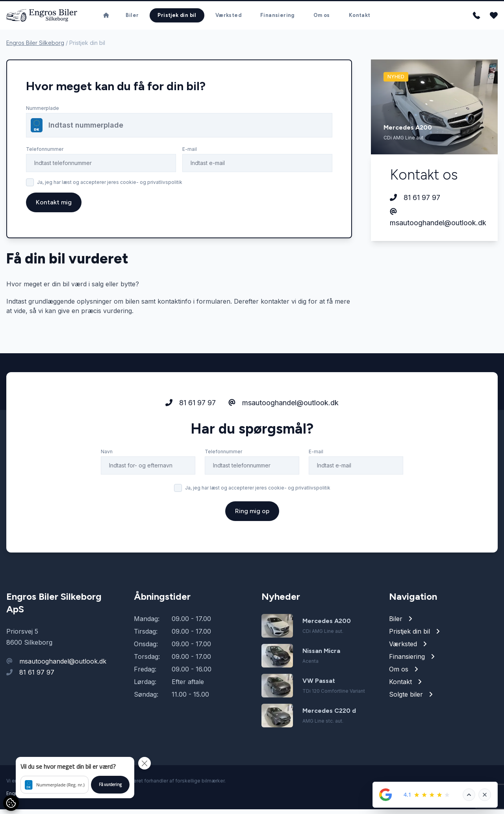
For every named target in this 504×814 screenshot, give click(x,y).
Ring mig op (252, 546)
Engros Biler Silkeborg (35, 47)
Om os (322, 18)
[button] (75, 778)
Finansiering (277, 18)
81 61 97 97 (415, 203)
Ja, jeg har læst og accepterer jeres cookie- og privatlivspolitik (110, 187)
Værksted (228, 18)
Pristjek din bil (177, 18)
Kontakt (360, 18)
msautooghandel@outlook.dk (434, 223)
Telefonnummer (45, 154)
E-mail (190, 154)
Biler (132, 18)
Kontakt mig (54, 207)
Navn (107, 487)
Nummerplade (43, 113)
